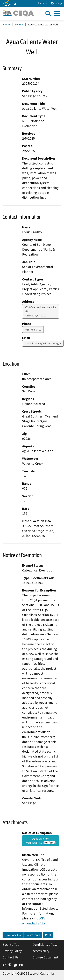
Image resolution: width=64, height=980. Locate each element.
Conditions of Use (45, 945)
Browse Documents (46, 957)
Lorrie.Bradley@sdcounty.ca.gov (43, 343)
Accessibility (41, 951)
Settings (56, 3)
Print (48, 935)
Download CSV (13, 935)
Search (19, 24)
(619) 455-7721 (33, 329)
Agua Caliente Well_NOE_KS (41, 841)
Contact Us (43, 3)
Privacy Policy (12, 951)
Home (6, 24)
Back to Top (11, 945)
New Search (33, 935)
